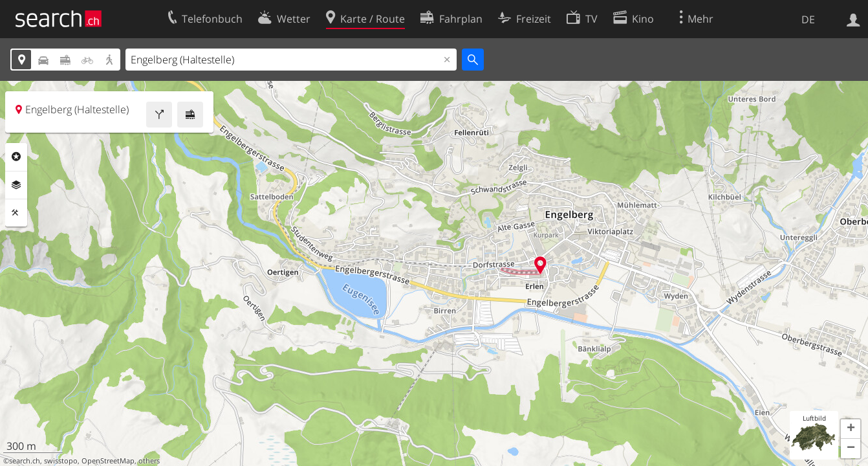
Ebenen (16, 185)
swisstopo (61, 461)
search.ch (25, 461)
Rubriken (16, 157)
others (149, 461)
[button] (851, 429)
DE (808, 19)
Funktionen (16, 213)
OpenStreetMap (108, 461)
